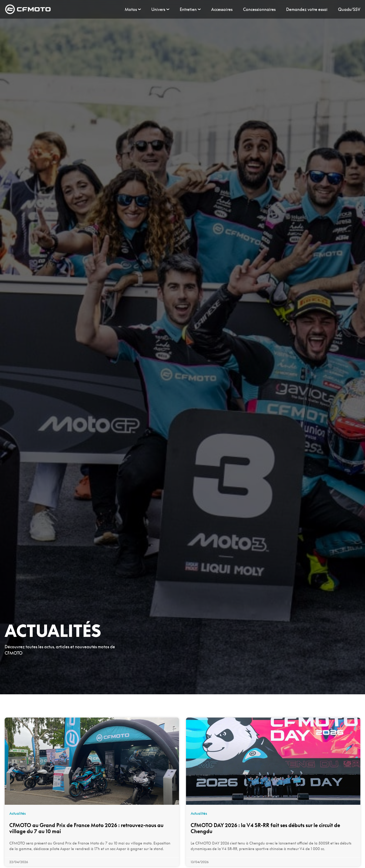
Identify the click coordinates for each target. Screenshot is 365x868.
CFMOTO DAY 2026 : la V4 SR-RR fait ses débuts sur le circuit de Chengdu (265, 828)
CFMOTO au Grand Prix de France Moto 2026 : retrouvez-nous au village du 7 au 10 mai (86, 828)
